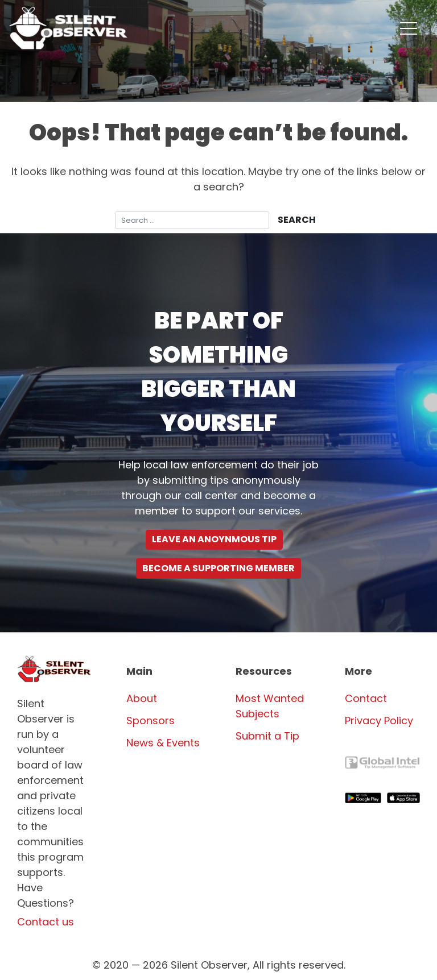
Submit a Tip (267, 736)
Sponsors (151, 721)
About (142, 698)
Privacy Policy (379, 721)
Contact (366, 698)
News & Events (163, 743)
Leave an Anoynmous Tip (214, 539)
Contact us (46, 922)
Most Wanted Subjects (270, 706)
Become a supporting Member (218, 568)
